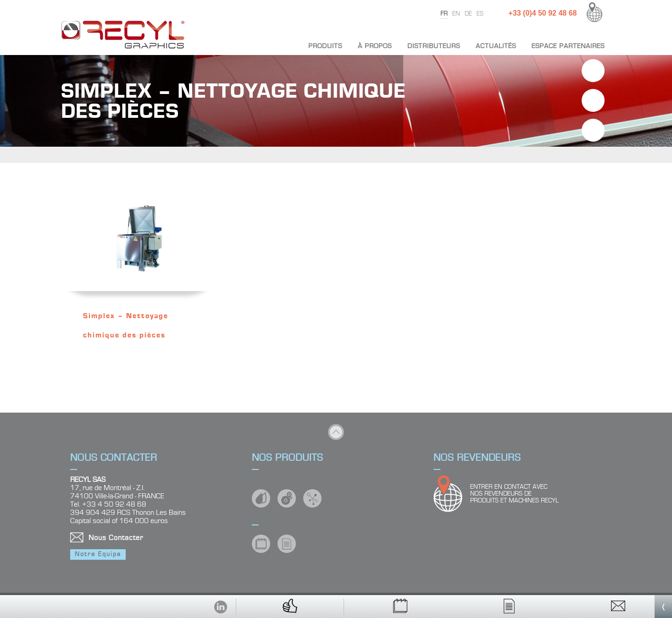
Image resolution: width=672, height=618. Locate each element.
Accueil (286, 46)
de (468, 14)
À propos (375, 46)
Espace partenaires (568, 46)
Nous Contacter (116, 538)
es (480, 14)
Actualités (496, 46)
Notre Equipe (98, 554)
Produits (325, 46)
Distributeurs (434, 46)
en (456, 14)
